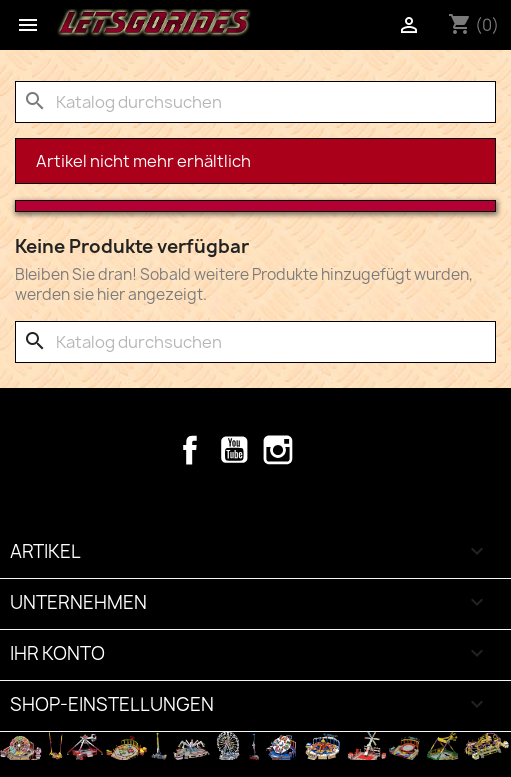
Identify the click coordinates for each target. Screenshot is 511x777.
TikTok (322, 450)
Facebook (190, 450)
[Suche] (255, 102)
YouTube (234, 450)
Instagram (278, 450)
